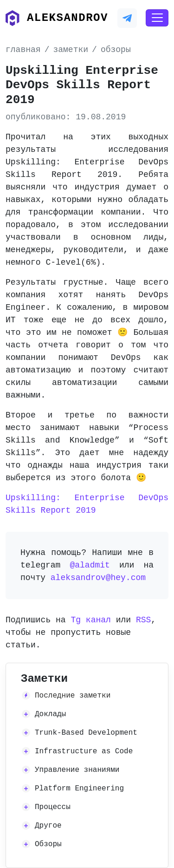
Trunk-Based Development (86, 733)
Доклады (50, 714)
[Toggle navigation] (157, 18)
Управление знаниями (77, 770)
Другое (48, 826)
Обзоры (48, 844)
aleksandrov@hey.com (98, 578)
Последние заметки (73, 696)
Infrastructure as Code (84, 751)
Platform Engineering (79, 789)
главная (23, 50)
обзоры (116, 50)
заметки (71, 50)
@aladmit (90, 565)
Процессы (53, 807)
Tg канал (90, 620)
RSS (143, 620)
